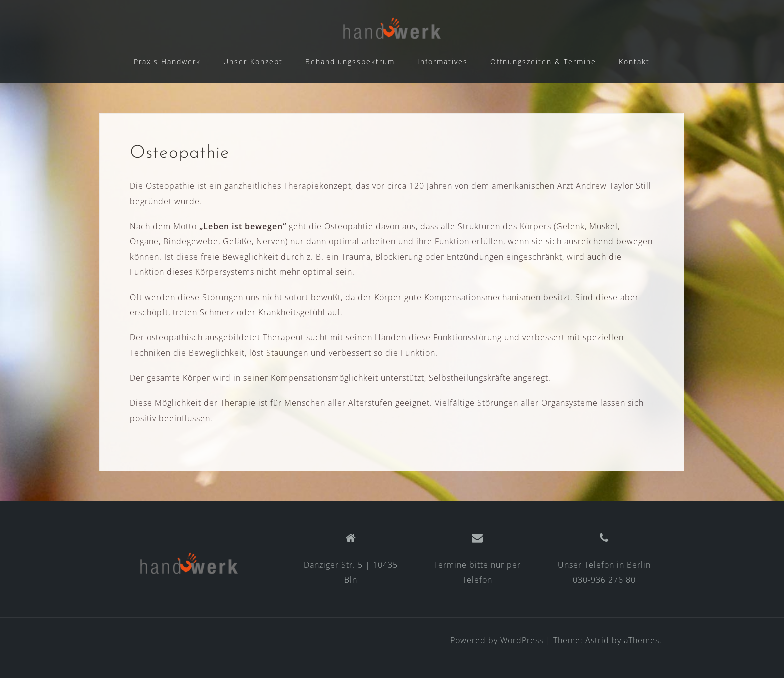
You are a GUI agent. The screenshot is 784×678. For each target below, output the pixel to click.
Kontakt (634, 62)
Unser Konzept (253, 62)
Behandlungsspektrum (350, 62)
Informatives (443, 62)
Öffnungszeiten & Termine (543, 62)
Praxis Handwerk (167, 62)
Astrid (597, 640)
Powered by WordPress (497, 640)
